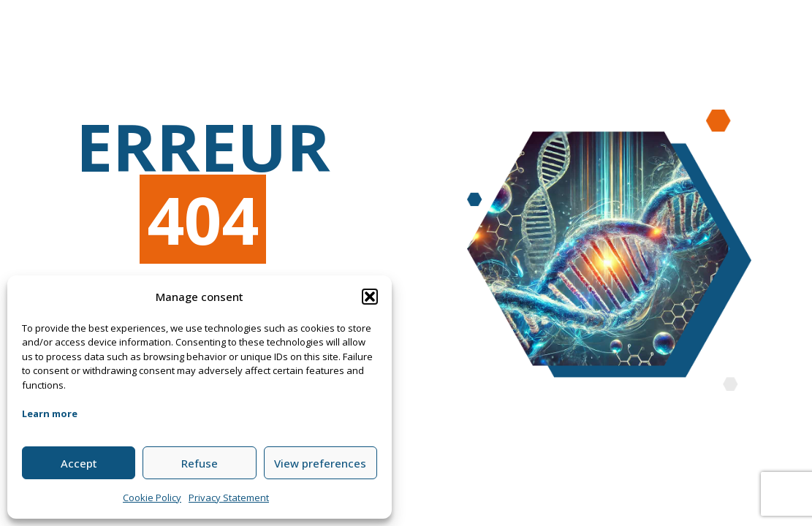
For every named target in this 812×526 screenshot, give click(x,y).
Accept (79, 463)
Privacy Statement (229, 498)
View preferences (320, 463)
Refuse (200, 463)
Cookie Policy (152, 498)
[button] (370, 297)
